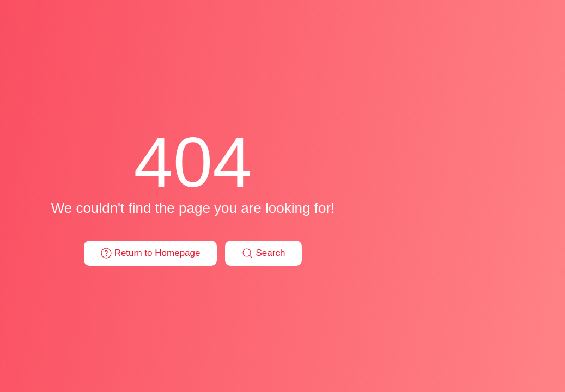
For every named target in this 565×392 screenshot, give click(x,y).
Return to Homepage (151, 253)
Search (263, 253)
